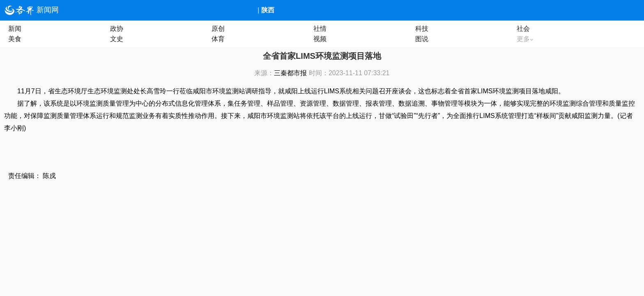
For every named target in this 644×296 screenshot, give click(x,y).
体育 (218, 39)
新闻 (15, 29)
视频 (320, 39)
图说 (422, 39)
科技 (422, 29)
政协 (117, 29)
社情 (320, 29)
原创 (218, 29)
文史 (117, 39)
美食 (15, 39)
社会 (523, 29)
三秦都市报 (290, 73)
